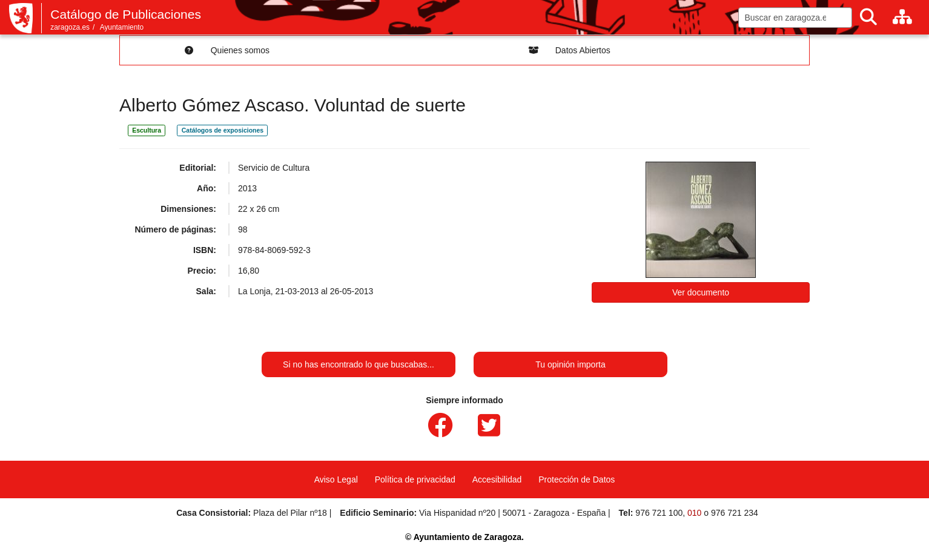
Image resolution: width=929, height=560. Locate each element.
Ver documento (701, 292)
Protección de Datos (577, 479)
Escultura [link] (147, 130)
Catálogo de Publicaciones (126, 14)
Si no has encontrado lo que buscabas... (359, 364)
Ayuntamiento (122, 27)
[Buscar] (868, 17)
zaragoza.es (70, 27)
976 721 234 (735, 513)
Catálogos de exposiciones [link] (223, 130)
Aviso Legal (336, 479)
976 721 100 (659, 513)
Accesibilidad (497, 479)
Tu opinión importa (570, 364)
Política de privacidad (415, 479)
